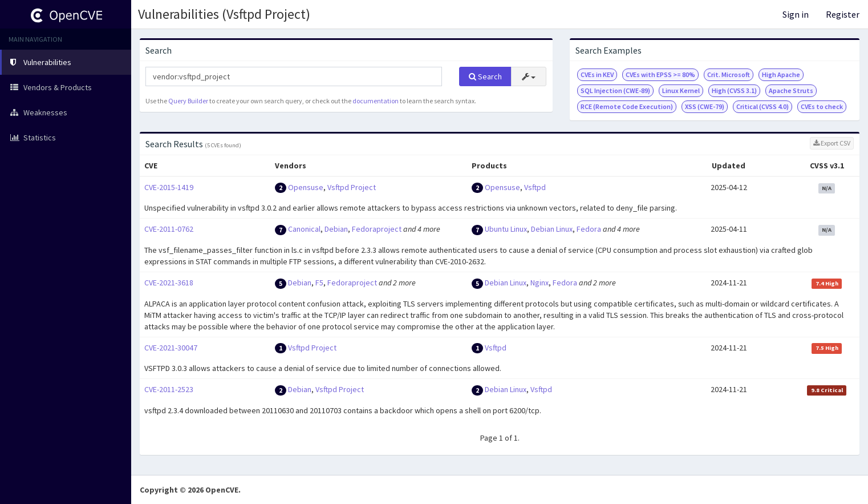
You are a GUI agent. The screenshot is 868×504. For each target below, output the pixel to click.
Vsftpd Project (352, 187)
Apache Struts (791, 90)
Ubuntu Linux (506, 229)
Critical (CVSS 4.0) (762, 106)
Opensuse (306, 187)
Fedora (589, 229)
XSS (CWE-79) (705, 106)
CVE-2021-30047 (171, 348)
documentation (376, 101)
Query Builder (188, 101)
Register (843, 14)
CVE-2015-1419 (169, 187)
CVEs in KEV (597, 74)
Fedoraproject (377, 229)
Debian (336, 229)
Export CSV (832, 143)
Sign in (796, 14)
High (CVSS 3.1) (734, 90)
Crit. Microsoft (729, 74)
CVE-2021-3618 (169, 283)
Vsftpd (535, 187)
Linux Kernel (681, 90)
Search (485, 76)
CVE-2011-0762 (169, 229)
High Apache (781, 74)
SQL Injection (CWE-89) (615, 90)
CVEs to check (822, 106)
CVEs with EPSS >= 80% (660, 74)
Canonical (304, 229)
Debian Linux (552, 229)
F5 (319, 283)
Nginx (540, 283)
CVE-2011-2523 (169, 389)
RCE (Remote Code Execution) (627, 106)
